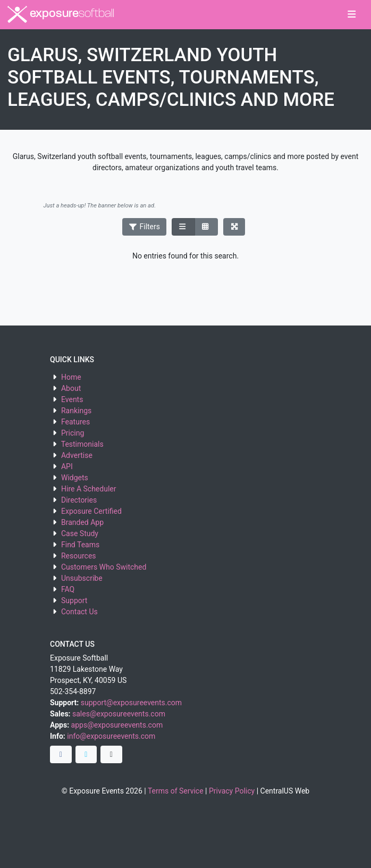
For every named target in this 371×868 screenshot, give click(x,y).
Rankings (76, 411)
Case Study (80, 533)
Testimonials (82, 444)
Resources (79, 556)
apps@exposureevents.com (117, 725)
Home (71, 377)
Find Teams (80, 545)
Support (74, 600)
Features (75, 422)
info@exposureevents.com (111, 736)
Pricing (73, 433)
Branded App (82, 522)
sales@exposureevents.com (119, 714)
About (71, 388)
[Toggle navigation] (352, 15)
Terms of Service (176, 791)
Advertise (77, 455)
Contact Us (79, 612)
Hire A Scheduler (88, 489)
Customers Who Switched (104, 567)
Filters (145, 227)
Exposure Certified (91, 511)
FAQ (68, 589)
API (67, 466)
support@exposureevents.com (131, 703)
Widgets (75, 478)
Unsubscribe (82, 578)
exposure (61, 14)
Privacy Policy (232, 791)
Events (72, 399)
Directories (79, 500)
